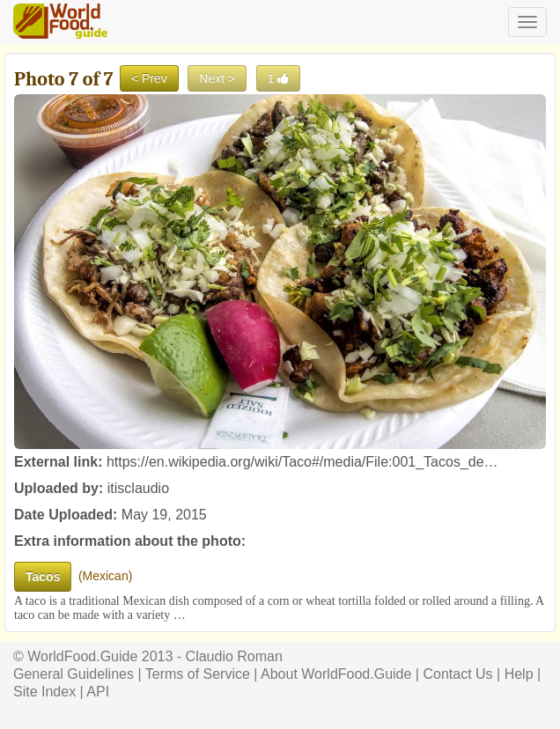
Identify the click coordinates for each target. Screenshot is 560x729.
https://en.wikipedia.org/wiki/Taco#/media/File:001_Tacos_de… (302, 462)
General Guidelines (74, 674)
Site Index (44, 692)
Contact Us (457, 674)
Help (519, 674)
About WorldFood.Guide (336, 674)
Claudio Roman (234, 656)
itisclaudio (138, 488)
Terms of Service (198, 674)
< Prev (149, 78)
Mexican (106, 576)
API (98, 692)
